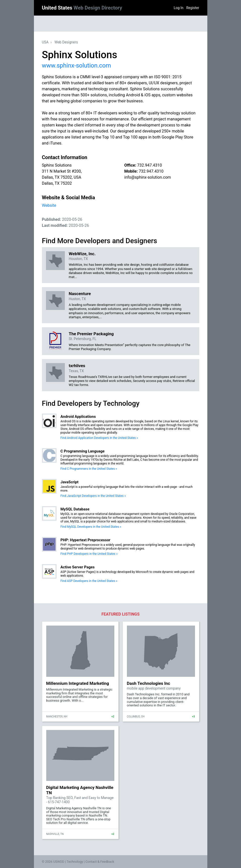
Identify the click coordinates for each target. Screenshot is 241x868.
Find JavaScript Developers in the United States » (93, 496)
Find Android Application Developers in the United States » (99, 438)
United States (82, 8)
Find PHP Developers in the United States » (89, 554)
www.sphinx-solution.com (77, 65)
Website (49, 205)
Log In (178, 8)
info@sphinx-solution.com (148, 177)
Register (193, 8)
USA (45, 42)
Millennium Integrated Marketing (78, 683)
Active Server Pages (78, 567)
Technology (75, 862)
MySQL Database (75, 509)
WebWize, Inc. (82, 254)
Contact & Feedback (100, 862)
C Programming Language (83, 451)
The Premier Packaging (91, 334)
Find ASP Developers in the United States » (89, 581)
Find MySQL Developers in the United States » (91, 527)
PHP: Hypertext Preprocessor (86, 540)
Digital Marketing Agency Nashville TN (80, 790)
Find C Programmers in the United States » (89, 469)
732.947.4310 (150, 165)
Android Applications (78, 417)
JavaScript (70, 482)
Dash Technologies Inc (149, 683)
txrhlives (77, 366)
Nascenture (80, 294)
